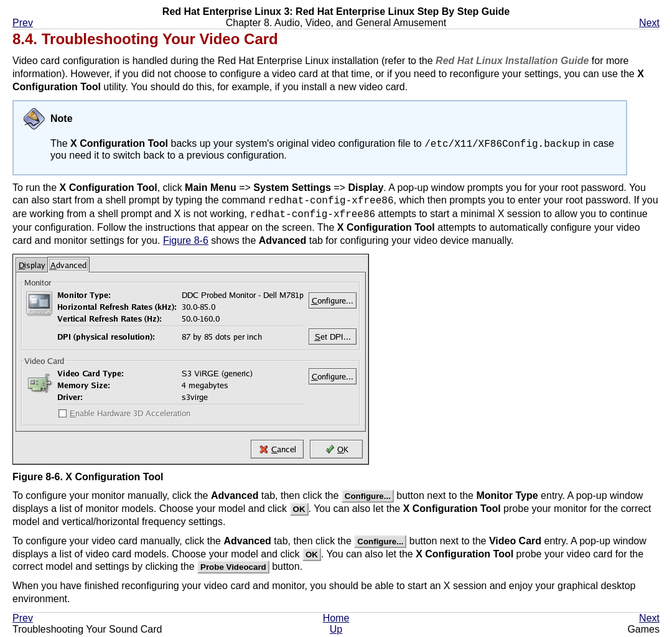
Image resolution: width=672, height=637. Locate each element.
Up (336, 631)
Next (649, 23)
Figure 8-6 (186, 242)
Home (336, 620)
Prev (23, 23)
